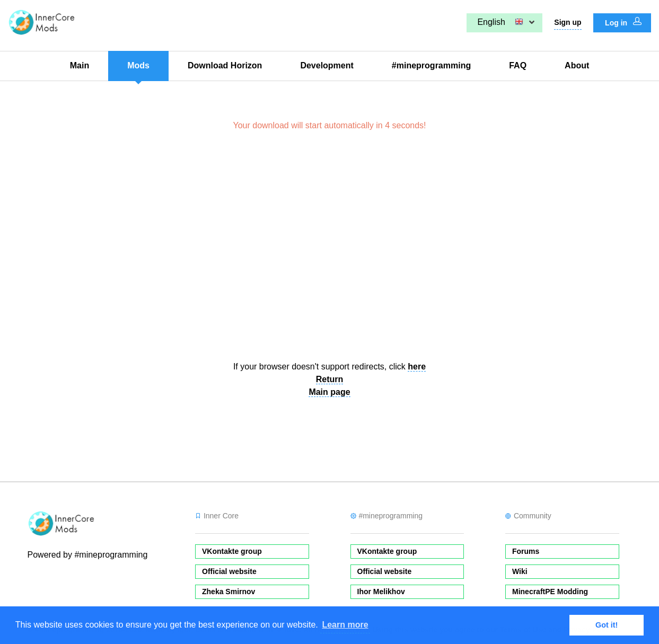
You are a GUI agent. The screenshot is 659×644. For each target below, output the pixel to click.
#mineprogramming (431, 65)
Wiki (520, 571)
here (417, 367)
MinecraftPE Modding (550, 592)
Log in (623, 22)
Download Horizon (225, 65)
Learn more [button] (345, 625)
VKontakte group (232, 551)
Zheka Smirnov (229, 592)
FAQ (518, 65)
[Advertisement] (330, 251)
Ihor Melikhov (381, 592)
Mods (138, 65)
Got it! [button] (607, 625)
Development (327, 65)
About (577, 65)
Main (80, 65)
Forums (526, 551)
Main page (329, 392)
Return (330, 379)
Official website (229, 571)
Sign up (568, 22)
